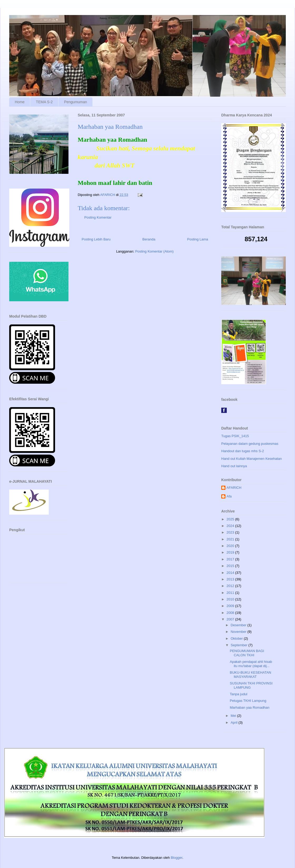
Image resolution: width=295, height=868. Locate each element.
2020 (231, 546)
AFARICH (234, 488)
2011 (231, 593)
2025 (231, 519)
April (235, 722)
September (240, 645)
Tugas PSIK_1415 (235, 436)
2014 (231, 573)
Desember (239, 625)
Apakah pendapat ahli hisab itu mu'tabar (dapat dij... (251, 664)
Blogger (176, 858)
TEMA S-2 (44, 102)
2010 (231, 599)
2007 (231, 619)
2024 (231, 526)
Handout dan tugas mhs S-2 (243, 451)
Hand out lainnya (234, 466)
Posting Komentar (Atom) (154, 251)
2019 (231, 552)
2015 (231, 566)
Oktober (237, 638)
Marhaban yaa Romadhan (249, 707)
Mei (234, 716)
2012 (231, 586)
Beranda (149, 239)
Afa (229, 496)
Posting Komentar (98, 217)
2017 (231, 559)
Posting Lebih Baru (96, 239)
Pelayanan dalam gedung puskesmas (250, 444)
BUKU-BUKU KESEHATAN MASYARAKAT (250, 675)
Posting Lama (198, 239)
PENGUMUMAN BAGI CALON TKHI (247, 653)
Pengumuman (75, 102)
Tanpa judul (239, 694)
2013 (231, 579)
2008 (231, 613)
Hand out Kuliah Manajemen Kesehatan (252, 459)
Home (20, 102)
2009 (231, 606)
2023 (231, 532)
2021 (231, 539)
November (239, 632)
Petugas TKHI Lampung (248, 701)
